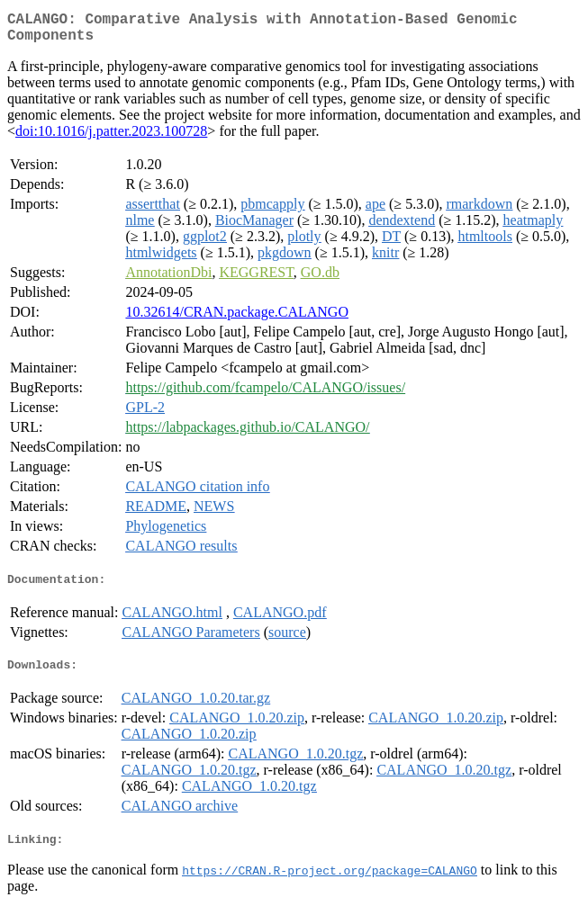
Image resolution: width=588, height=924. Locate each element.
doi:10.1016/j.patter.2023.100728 (111, 138)
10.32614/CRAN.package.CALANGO (237, 319)
